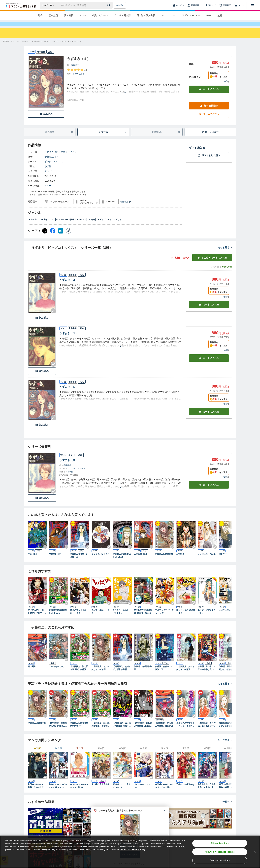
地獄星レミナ (55, 560)
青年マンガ (47, 226)
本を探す (120, 5)
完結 (92, 226)
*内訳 (226, 87)
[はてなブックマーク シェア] (61, 237)
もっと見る (225, 253)
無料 (220, 15)
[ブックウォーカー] (20, 5)
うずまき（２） (69, 339)
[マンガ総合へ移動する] (36, 47)
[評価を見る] (77, 78)
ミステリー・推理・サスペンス (71, 226)
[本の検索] (49, 5)
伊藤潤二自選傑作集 (164, 560)
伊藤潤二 (75, 71)
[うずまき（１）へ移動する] (76, 47)
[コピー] (69, 237)
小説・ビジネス (100, 15)
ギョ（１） (33, 560)
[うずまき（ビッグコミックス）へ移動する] (55, 47)
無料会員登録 (209, 112)
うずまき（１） (69, 393)
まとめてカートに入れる (212, 264)
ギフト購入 (197, 154)
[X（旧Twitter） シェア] (45, 237)
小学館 (48, 172)
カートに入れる (209, 95)
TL (174, 15)
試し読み (46, 120)
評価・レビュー (210, 138)
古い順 (215, 273)
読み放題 (53, 15)
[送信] (109, 5)
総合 (40, 15)
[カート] (239, 5)
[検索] (109, 5)
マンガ (83, 15)
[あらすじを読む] (125, 94)
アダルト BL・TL (191, 15)
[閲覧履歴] (225, 5)
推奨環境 (125, 208)
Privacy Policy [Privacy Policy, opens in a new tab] (139, 849)
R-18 (209, 15)
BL (163, 15)
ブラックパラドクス (100, 560)
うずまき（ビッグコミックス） (61, 158)
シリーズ (113, 138)
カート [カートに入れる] (209, 311)
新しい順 (227, 273)
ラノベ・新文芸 (122, 15)
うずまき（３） (69, 286)
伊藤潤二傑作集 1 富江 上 (80, 561)
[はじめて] (210, 5)
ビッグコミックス (54, 167)
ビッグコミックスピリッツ (111, 226)
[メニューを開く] (252, 5)
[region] (130, 852)
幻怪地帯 (180, 560)
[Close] (255, 852)
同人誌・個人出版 (146, 15)
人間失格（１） (141, 560)
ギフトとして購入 (209, 161)
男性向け (34, 226)
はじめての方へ (209, 120)
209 (48, 192)
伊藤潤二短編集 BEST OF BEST (122, 561)
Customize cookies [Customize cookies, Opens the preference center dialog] (220, 860)
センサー (223, 560)
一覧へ (227, 808)
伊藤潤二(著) (51, 163)
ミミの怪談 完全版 (207, 560)
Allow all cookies (220, 843)
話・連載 (68, 15)
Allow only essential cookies (220, 852)
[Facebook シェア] (53, 237)
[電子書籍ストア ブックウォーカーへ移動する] (15, 47)
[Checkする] (62, 112)
